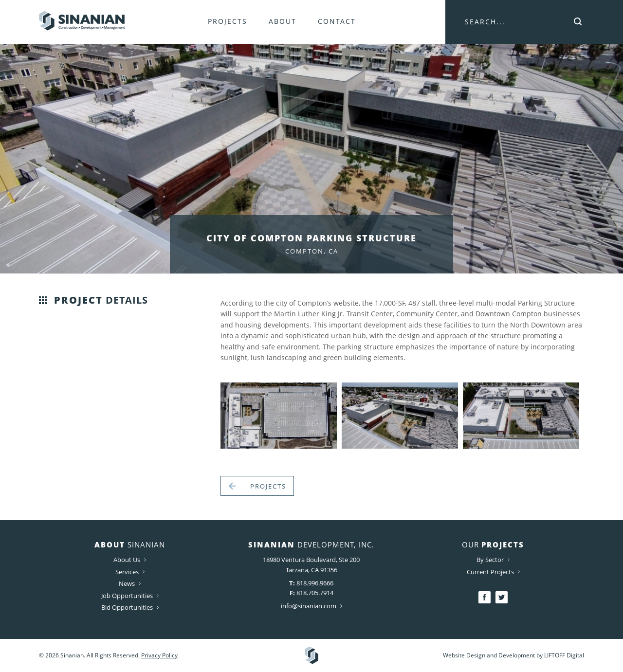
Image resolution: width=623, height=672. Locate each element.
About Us (130, 560)
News (130, 583)
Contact (337, 21)
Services (130, 572)
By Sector (493, 560)
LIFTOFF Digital (564, 655)
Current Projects (493, 572)
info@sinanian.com (311, 606)
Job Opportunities (130, 596)
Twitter (502, 597)
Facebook (485, 597)
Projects (228, 21)
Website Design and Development (489, 655)
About (283, 21)
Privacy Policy (159, 655)
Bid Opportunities (130, 607)
